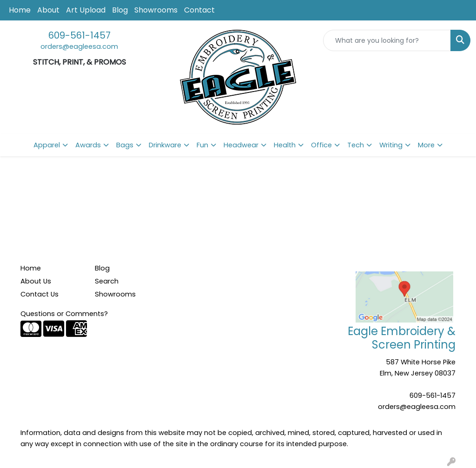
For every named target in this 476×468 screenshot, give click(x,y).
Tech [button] (356, 145)
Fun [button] (202, 145)
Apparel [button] (47, 145)
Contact (199, 10)
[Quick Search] (387, 40)
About (48, 10)
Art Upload (86, 10)
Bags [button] (125, 145)
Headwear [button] (241, 145)
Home (20, 10)
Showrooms (156, 10)
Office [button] (321, 145)
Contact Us (40, 294)
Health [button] (285, 145)
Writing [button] (391, 145)
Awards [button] (88, 145)
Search (107, 281)
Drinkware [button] (165, 145)
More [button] (426, 145)
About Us (36, 281)
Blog (120, 10)
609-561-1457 (79, 35)
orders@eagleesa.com (79, 46)
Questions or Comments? (64, 314)
